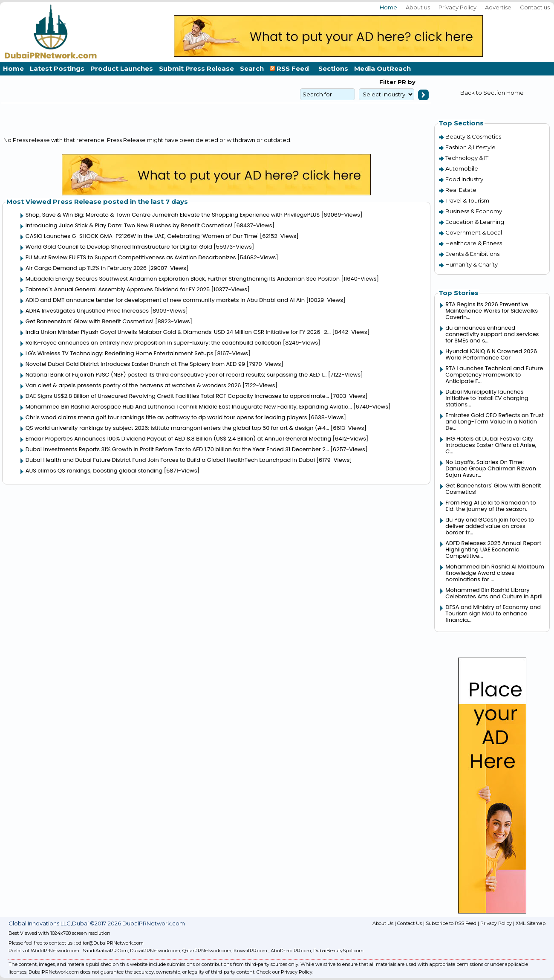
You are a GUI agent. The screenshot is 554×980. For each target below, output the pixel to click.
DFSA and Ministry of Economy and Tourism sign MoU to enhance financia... (493, 613)
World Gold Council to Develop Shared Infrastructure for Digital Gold (119, 247)
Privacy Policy (457, 7)
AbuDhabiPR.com (291, 951)
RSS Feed (291, 68)
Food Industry (464, 179)
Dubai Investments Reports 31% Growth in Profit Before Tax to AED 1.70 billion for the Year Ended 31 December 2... (177, 449)
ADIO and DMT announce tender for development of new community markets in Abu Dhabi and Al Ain (165, 300)
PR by (406, 82)
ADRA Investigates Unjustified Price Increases (87, 311)
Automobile (462, 168)
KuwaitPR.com (250, 951)
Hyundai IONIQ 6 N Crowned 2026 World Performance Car (491, 354)
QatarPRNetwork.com (207, 951)
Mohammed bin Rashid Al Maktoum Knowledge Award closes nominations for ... (495, 573)
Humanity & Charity (472, 264)
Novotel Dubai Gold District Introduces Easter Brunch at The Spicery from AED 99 (135, 364)
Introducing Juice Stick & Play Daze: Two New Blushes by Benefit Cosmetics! (129, 225)
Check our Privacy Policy (284, 972)
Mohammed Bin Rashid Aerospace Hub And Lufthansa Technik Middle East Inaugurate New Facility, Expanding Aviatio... (189, 407)
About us (418, 7)
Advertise (498, 7)
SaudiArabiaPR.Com (105, 951)
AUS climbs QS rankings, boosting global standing (94, 471)
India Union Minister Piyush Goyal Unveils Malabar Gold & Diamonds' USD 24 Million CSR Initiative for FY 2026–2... (178, 332)
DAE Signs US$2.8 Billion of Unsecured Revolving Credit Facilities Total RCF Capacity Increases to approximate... (177, 396)
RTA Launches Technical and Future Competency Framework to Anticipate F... (494, 375)
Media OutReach (382, 68)
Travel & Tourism (467, 200)
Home (388, 7)
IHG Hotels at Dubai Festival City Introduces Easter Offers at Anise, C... (491, 445)
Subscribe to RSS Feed (451, 923)
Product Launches (122, 68)
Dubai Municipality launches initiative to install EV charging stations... (487, 398)
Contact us (535, 7)
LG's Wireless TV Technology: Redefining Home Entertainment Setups (120, 353)
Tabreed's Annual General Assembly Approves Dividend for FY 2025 (118, 289)
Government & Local (474, 232)
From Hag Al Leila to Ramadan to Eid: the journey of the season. (491, 506)
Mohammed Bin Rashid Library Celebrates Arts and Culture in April (494, 593)
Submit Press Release (196, 68)
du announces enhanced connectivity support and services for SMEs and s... (492, 334)
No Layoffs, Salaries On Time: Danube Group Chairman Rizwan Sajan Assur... (491, 468)
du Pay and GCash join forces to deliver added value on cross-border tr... (490, 526)
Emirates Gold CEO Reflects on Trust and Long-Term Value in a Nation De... (494, 422)
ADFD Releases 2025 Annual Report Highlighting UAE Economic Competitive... (493, 549)
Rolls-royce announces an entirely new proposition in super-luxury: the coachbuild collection (154, 343)
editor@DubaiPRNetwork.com (110, 943)
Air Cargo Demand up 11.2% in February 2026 (86, 268)
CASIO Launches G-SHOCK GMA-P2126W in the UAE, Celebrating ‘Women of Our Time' (142, 236)
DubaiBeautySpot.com (338, 951)
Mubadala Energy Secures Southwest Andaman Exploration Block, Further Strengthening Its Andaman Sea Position (183, 279)
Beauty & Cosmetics (473, 136)
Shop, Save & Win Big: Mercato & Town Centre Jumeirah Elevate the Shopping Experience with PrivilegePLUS (173, 215)
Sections (333, 68)
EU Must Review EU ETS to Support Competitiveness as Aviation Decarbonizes (131, 257)
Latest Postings (57, 68)
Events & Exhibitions (472, 254)
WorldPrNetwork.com (55, 951)
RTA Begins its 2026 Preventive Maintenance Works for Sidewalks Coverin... (492, 311)
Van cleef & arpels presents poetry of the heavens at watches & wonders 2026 (133, 385)
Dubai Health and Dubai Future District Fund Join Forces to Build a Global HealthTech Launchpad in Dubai (170, 460)
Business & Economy (474, 211)
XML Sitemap (531, 923)
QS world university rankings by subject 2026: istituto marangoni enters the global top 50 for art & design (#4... (177, 428)
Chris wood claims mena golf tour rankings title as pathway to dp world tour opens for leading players (166, 417)
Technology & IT (467, 158)
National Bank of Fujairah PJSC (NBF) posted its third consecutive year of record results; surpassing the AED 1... (176, 375)
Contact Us (410, 923)
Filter (388, 82)
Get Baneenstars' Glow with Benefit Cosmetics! (90, 321)
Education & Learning (475, 222)
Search (252, 68)
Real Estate (461, 190)
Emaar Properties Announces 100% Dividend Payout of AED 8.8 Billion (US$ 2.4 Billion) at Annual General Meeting (178, 439)
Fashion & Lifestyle (470, 147)
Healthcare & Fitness (474, 243)
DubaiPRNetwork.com (155, 951)
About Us (383, 923)
